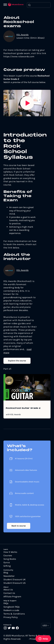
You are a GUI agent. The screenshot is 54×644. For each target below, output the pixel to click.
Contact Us (9, 593)
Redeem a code (11, 610)
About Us (8, 590)
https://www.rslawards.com (19, 56)
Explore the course (17, 361)
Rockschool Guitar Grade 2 (23, 408)
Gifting (7, 566)
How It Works (10, 552)
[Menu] (6, 5)
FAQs (6, 603)
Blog (6, 573)
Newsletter (9, 576)
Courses (8, 556)
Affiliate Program (12, 597)
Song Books (10, 559)
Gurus (7, 562)
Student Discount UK (15, 580)
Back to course (19, 526)
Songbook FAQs (12, 607)
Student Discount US (15, 583)
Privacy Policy (11, 617)
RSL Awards (22, 35)
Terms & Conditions (14, 614)
